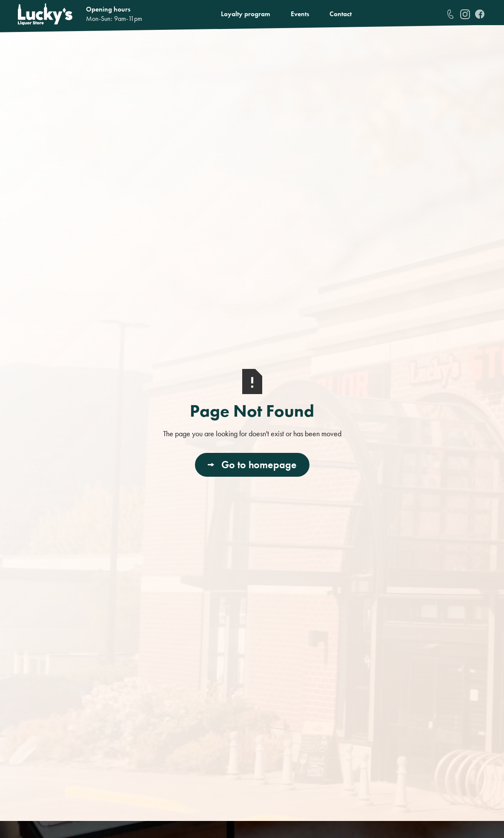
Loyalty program (246, 14)
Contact (341, 14)
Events (300, 14)
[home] (45, 14)
